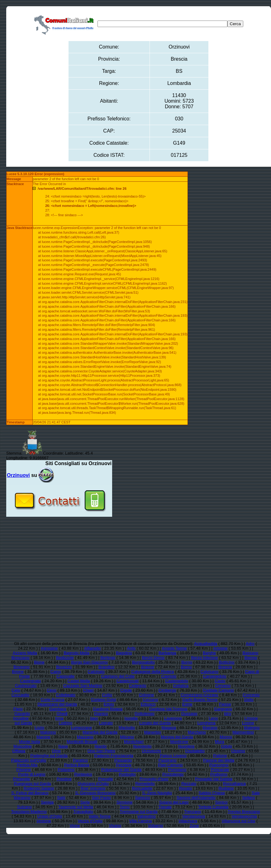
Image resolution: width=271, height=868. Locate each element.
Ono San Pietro (101, 751)
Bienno (251, 658)
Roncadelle (142, 788)
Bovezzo (64, 667)
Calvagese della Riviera (153, 672)
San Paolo (101, 798)
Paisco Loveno (173, 756)
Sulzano (24, 807)
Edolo (109, 704)
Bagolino (124, 653)
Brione (18, 672)
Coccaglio (20, 695)
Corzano (150, 700)
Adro (250, 644)
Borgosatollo (143, 662)
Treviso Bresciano (244, 812)
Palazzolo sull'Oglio (29, 760)
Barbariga (167, 653)
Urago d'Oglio (50, 816)
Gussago (189, 714)
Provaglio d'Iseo (154, 779)
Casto (220, 681)
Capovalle (65, 676)
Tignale (165, 807)
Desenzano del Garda (57, 704)
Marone (43, 737)
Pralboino (219, 774)
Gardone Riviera (108, 709)
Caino (56, 672)
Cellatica (181, 686)
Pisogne (24, 770)
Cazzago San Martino (83, 686)
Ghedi (62, 714)
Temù (125, 807)
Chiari (88, 690)
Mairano (210, 728)
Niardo (101, 746)
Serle (85, 802)
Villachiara (188, 821)
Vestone (44, 821)
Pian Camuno (170, 765)
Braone (148, 667)
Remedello (145, 784)
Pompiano (177, 770)
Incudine (21, 718)
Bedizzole (65, 658)
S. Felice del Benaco (30, 793)
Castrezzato (26, 686)
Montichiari (134, 742)
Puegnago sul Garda (32, 784)
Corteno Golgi (103, 700)
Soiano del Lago (174, 802)
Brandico (106, 667)
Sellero (248, 798)
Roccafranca (234, 784)
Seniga (47, 802)
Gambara (58, 709)
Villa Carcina (140, 821)
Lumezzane (81, 728)
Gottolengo (145, 714)
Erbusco (148, 704)
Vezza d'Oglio (90, 821)
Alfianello (92, 648)
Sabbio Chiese (212, 793)
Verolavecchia (244, 816)
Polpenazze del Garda (121, 770)
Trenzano (193, 812)
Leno (213, 718)
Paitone (220, 756)
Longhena (207, 723)
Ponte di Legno (32, 774)
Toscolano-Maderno (29, 812)
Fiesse (225, 704)
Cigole (126, 690)
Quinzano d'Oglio (93, 784)
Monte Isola (29, 742)
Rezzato (189, 784)
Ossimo (238, 751)
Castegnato (31, 681)
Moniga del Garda (177, 737)
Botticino (227, 662)
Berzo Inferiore (204, 658)
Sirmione (124, 802)
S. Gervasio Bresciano (95, 793)
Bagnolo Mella (76, 653)
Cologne (146, 695)
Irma (59, 718)
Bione (39, 662)
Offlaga (19, 751)
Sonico (221, 802)
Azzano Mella (25, 653)
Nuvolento (143, 746)
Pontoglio (127, 774)
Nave (63, 746)
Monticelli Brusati (82, 742)
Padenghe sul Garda (49, 756)
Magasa (169, 728)
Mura (220, 742)
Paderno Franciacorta (114, 756)
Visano (115, 826)
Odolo (227, 746)
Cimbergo (167, 690)
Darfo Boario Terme (200, 700)
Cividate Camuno (218, 690)
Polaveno (66, 770)
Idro (227, 714)
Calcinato (96, 672)
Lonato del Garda (155, 723)
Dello (249, 700)
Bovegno (21, 667)
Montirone (179, 742)
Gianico (101, 714)
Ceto (16, 690)
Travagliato (83, 812)
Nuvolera (186, 746)
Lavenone (173, 718)
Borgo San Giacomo (90, 662)
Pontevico (83, 774)
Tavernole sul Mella (76, 807)
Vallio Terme (100, 816)
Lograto (106, 723)
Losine (248, 723)
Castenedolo (177, 681)
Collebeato (66, 695)
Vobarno (155, 826)
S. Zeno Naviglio (157, 793)
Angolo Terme (174, 648)
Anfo (131, 648)
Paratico (80, 760)
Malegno (252, 728)
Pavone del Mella (219, 760)
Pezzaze (124, 765)
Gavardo (22, 714)
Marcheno (197, 732)
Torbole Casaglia (213, 807)
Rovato (185, 788)
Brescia (225, 667)
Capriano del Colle (118, 676)
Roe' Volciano (93, 788)
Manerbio (153, 732)
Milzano (127, 737)
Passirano (168, 760)
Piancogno (219, 765)
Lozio (39, 728)
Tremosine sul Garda (139, 812)
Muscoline (23, 746)
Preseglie (21, 779)
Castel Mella (79, 681)
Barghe (209, 653)
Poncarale (220, 770)
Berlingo (108, 658)
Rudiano (226, 788)
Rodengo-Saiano (39, 788)
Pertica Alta (27, 765)
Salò (61, 798)
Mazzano (85, 737)
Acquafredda (206, 644)
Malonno (48, 732)
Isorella (131, 718)
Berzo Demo (153, 658)
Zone (194, 826)
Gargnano (223, 709)
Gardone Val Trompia (168, 709)
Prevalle (105, 779)
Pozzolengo (173, 774)
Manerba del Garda (100, 732)
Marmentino (243, 732)
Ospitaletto (195, 751)
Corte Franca (53, 700)
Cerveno (223, 686)
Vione (75, 826)
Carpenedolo (215, 676)
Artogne (221, 648)
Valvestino (147, 816)
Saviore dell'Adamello (196, 798)
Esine (187, 704)
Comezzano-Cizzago (200, 695)
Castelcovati (128, 681)
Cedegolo (138, 686)
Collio (107, 695)
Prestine (64, 779)
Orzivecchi (151, 751)
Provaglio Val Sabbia (214, 779)
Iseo (94, 718)
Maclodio (127, 728)
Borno (187, 662)
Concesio (251, 695)
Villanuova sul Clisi (238, 821)
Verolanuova (193, 816)
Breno (186, 667)
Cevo (51, 690)
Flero (18, 709)
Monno (226, 737)
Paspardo (123, 760)
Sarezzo (143, 798)
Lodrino (66, 723)
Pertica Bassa (77, 765)
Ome (56, 751)
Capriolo (169, 676)
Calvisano (209, 672)
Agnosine (49, 648)
